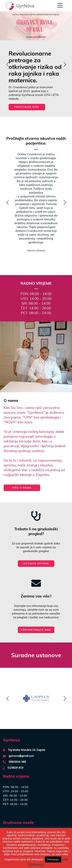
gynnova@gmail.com (21, 756)
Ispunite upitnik (36, 564)
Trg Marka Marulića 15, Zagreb (26, 750)
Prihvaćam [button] (53, 859)
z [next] (64, 65)
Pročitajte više (27, 107)
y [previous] (7, 65)
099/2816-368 (17, 762)
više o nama (22, 488)
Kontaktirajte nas (36, 630)
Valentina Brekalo (36, 251)
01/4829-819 (15, 768)
